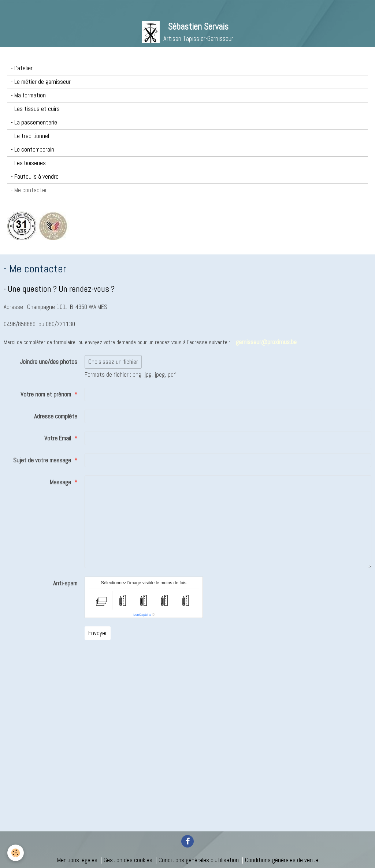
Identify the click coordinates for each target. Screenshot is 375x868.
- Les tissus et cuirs (35, 109)
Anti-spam (65, 583)
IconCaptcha (142, 615)
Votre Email (58, 438)
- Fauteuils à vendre (35, 177)
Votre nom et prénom (46, 394)
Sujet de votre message (42, 460)
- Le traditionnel (30, 136)
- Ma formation (28, 95)
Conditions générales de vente (282, 860)
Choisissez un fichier (113, 362)
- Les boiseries (28, 163)
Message (60, 482)
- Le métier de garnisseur (41, 82)
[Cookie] (16, 853)
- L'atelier (22, 68)
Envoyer (98, 633)
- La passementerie (34, 122)
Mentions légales (77, 860)
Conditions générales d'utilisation (199, 860)
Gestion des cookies (128, 860)
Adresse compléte (56, 416)
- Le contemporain (33, 150)
